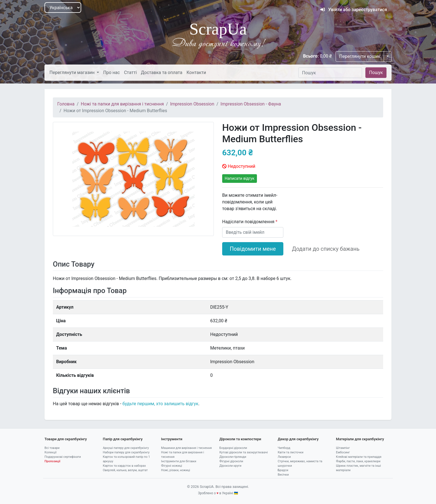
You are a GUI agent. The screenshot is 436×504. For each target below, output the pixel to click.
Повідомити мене (253, 249)
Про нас (112, 72)
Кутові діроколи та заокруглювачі (244, 452)
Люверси (284, 457)
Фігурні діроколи (231, 461)
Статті (130, 72)
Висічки (283, 475)
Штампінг (343, 448)
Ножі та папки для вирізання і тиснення (122, 104)
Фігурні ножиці (171, 466)
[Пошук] (330, 73)
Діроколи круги (230, 466)
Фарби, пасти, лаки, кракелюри (358, 461)
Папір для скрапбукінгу (123, 439)
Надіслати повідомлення (249, 222)
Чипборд (284, 448)
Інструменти (172, 439)
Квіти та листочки (291, 452)
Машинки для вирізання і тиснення (186, 448)
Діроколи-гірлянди (233, 457)
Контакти (196, 72)
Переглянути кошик (360, 56)
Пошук (376, 72)
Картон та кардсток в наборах (124, 466)
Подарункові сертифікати (63, 457)
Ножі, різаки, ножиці (175, 470)
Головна (66, 104)
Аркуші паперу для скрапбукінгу (126, 448)
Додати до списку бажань (326, 249)
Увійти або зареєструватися (354, 10)
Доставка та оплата (162, 72)
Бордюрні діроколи (233, 448)
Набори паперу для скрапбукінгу (126, 452)
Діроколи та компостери (240, 439)
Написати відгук (240, 178)
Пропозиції (52, 461)
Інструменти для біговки (179, 461)
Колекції (50, 452)
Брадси (283, 470)
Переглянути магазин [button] (73, 72)
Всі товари (52, 448)
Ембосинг (343, 452)
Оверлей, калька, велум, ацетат (125, 470)
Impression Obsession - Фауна (251, 104)
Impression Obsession (192, 104)
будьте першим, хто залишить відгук (160, 404)
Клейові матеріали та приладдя (359, 457)
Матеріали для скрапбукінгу (360, 439)
